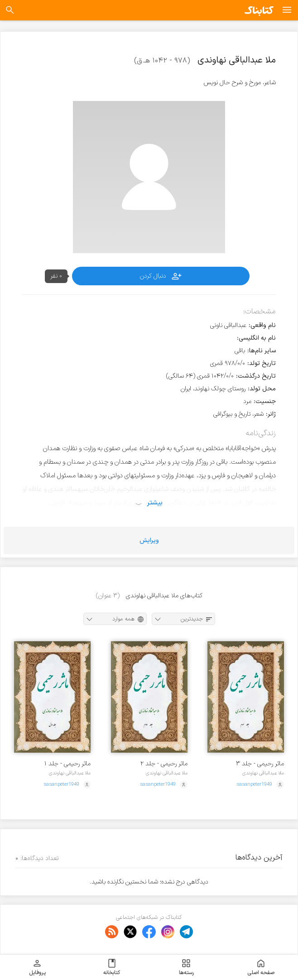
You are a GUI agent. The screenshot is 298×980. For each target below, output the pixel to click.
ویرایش (149, 540)
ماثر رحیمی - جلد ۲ (164, 764)
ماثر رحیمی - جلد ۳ (260, 764)
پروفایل (37, 967)
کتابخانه (112, 967)
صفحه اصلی (261, 967)
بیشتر (155, 503)
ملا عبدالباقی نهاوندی (263, 773)
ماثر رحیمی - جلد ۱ (67, 764)
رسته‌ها (186, 967)
